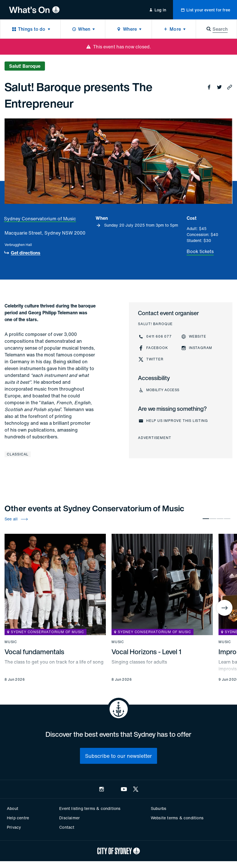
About (13, 808)
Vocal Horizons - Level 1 (146, 652)
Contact (67, 827)
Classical (18, 454)
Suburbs (158, 808)
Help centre (18, 818)
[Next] (224, 608)
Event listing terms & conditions (90, 808)
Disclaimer (69, 818)
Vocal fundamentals (34, 652)
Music (11, 642)
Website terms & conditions (177, 818)
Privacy (14, 827)
